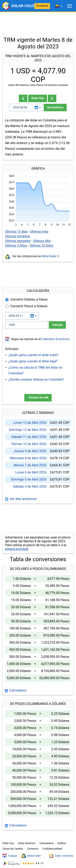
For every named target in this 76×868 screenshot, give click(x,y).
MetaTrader (31, 856)
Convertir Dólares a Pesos (29, 299)
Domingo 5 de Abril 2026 (29, 479)
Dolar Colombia (61, 856)
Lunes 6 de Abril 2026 (31, 472)
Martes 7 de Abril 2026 (30, 465)
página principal (17, 549)
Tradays (10, 856)
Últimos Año (42, 241)
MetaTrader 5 (51, 256)
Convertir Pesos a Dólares (29, 306)
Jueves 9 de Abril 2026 (30, 451)
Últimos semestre (18, 241)
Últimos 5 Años (16, 246)
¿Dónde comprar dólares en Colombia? (36, 379)
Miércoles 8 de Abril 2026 (28, 458)
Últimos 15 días (16, 232)
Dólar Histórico (27, 843)
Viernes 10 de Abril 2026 (29, 444)
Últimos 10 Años (41, 246)
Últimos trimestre (18, 236)
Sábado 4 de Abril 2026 (30, 486)
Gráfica (62, 843)
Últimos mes (39, 232)
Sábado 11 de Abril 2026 (29, 437)
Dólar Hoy (38, 98)
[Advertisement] (38, 22)
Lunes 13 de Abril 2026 (30, 423)
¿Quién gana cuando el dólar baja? (33, 361)
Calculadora (16, 690)
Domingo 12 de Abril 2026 (28, 430)
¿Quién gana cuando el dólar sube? (33, 355)
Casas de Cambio (13, 849)
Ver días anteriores (21, 499)
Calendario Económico (55, 339)
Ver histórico (55, 107)
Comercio (42, 6)
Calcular (57, 325)
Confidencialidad (52, 849)
